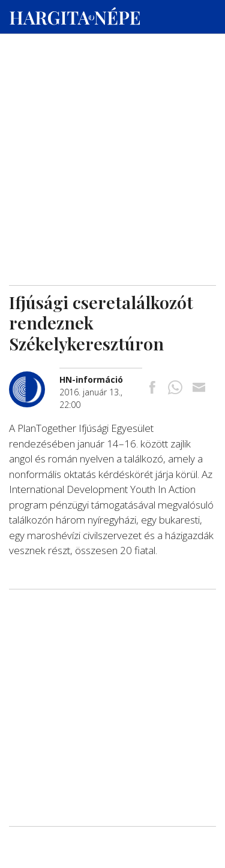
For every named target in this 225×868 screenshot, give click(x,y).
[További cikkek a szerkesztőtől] (34, 378)
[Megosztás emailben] (199, 388)
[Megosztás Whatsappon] (175, 388)
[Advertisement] (112, 114)
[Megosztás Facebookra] (152, 388)
